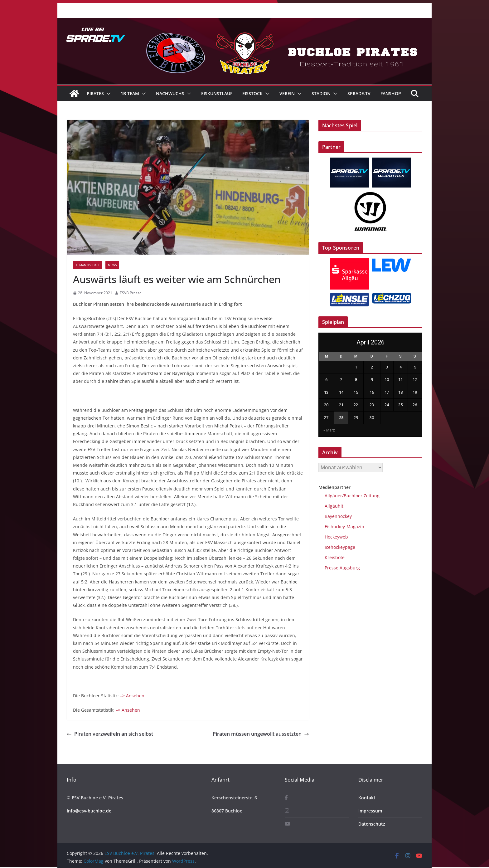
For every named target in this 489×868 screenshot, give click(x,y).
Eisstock (252, 93)
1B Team (130, 93)
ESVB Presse (131, 293)
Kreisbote (335, 557)
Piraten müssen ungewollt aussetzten (261, 734)
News (112, 265)
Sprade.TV (359, 93)
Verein (287, 93)
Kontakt (367, 798)
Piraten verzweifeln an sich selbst (110, 734)
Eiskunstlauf (217, 93)
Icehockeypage (340, 547)
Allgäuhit (334, 506)
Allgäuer (333, 496)
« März (329, 430)
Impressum (370, 811)
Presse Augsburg (342, 568)
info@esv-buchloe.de (89, 811)
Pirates (95, 93)
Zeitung (371, 496)
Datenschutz (372, 824)
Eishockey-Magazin (344, 527)
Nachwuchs (170, 93)
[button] (107, 94)
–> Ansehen (132, 696)
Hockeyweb (336, 537)
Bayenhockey (338, 516)
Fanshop (391, 93)
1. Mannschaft (88, 265)
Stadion (321, 93)
